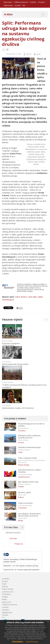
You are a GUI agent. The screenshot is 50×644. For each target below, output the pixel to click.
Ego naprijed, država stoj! (28, 482)
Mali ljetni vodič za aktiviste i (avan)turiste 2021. (29, 437)
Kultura (21, 497)
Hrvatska (22, 431)
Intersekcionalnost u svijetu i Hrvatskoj (30, 471)
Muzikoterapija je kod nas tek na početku (31, 425)
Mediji (21, 521)
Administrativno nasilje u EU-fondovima (18, 408)
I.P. (7, 50)
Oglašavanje (8, 5)
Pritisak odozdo (13, 533)
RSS (24, 5)
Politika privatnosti (21, 2)
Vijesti (29, 54)
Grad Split (32, 297)
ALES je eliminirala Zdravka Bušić (15, 364)
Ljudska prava (24, 477)
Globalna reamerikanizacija (29, 447)
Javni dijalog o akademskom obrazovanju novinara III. (29, 515)
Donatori (42, 2)
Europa (21, 442)
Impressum (8, 2)
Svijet (20, 452)
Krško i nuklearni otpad (27, 458)
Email (20, 308)
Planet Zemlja (24, 465)
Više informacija (32, 642)
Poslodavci (23, 508)
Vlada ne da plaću (25, 503)
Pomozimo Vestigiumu (11, 343)
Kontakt (18, 5)
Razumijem (18, 642)
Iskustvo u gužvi (25, 492)
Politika (21, 487)
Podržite (33, 2)
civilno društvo (21, 297)
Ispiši (38, 54)
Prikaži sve (19, 544)
